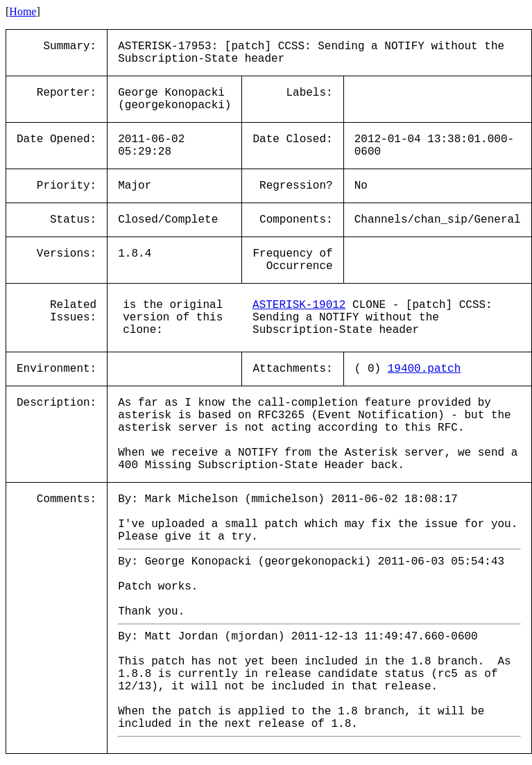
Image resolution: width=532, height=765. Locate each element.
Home (23, 11)
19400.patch (424, 369)
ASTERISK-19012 (299, 305)
